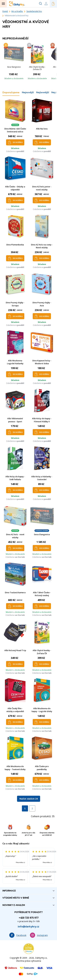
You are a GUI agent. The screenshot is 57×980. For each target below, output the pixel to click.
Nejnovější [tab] (28, 92)
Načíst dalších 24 (29, 799)
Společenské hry (34, 11)
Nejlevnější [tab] (43, 92)
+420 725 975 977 (29, 918)
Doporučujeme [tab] (11, 92)
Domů (5, 11)
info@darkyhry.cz (28, 926)
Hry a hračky (17, 11)
